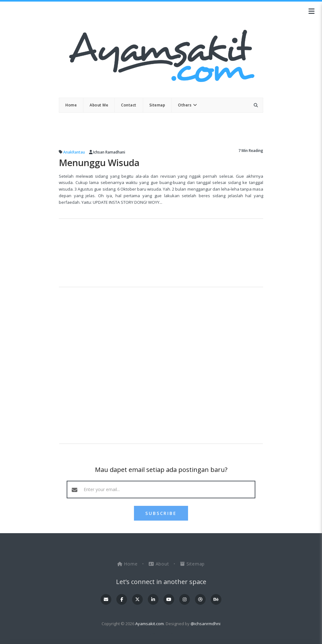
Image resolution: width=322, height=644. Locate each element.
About (160, 564)
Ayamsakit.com (150, 624)
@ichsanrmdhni (205, 624)
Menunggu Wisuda (101, 163)
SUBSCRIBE (161, 513)
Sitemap (192, 564)
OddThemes (161, 633)
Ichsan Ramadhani (109, 152)
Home (128, 564)
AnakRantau (74, 152)
